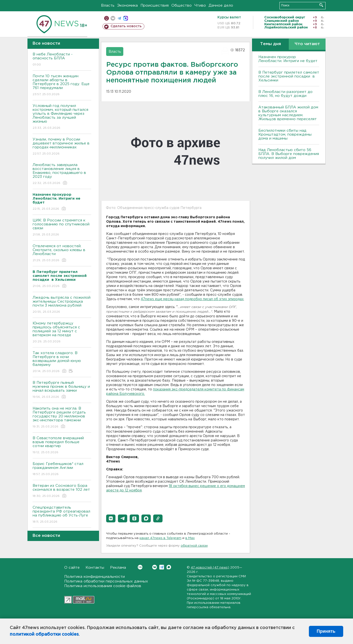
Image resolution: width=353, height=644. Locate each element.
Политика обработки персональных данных (106, 581)
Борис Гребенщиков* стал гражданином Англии (62, 469)
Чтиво (200, 6)
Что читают (307, 44)
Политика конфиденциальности (95, 577)
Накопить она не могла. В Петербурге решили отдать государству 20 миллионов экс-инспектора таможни (62, 418)
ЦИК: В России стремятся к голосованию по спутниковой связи (62, 228)
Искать (321, 5)
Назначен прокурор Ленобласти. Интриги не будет (288, 59)
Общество (182, 6)
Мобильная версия (107, 18)
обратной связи (194, 546)
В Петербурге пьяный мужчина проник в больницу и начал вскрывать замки (62, 390)
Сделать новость (126, 26)
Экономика (127, 6)
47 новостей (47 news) (210, 568)
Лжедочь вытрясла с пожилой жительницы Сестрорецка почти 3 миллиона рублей (62, 305)
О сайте (72, 568)
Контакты (95, 568)
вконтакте (113, 18)
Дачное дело (221, 6)
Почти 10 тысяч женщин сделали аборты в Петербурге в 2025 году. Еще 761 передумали (62, 85)
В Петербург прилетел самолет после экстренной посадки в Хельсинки (289, 76)
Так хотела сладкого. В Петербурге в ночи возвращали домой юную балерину (62, 362)
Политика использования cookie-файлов (103, 586)
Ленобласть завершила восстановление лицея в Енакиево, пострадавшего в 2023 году (62, 174)
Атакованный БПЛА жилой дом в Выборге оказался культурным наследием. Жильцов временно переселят (288, 113)
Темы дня (271, 44)
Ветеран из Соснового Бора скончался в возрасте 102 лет (62, 491)
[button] (111, 518)
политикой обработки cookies (44, 634)
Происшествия (155, 6)
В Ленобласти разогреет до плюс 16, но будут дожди (285, 94)
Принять (326, 631)
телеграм (119, 18)
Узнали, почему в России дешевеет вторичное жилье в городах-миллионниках (62, 147)
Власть (108, 6)
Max (169, 567)
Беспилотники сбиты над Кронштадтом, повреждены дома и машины (285, 135)
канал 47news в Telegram (160, 538)
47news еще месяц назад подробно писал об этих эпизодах (192, 299)
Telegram (162, 567)
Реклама (118, 568)
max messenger (126, 18)
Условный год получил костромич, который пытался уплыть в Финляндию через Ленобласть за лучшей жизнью (62, 117)
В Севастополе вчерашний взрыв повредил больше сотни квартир (62, 445)
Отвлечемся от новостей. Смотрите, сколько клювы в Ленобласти (62, 253)
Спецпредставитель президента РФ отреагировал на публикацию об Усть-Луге (62, 515)
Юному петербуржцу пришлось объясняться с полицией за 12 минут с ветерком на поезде (62, 333)
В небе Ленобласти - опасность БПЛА (62, 60)
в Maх (190, 538)
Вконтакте (140, 567)
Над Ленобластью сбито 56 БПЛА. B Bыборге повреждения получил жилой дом (289, 154)
